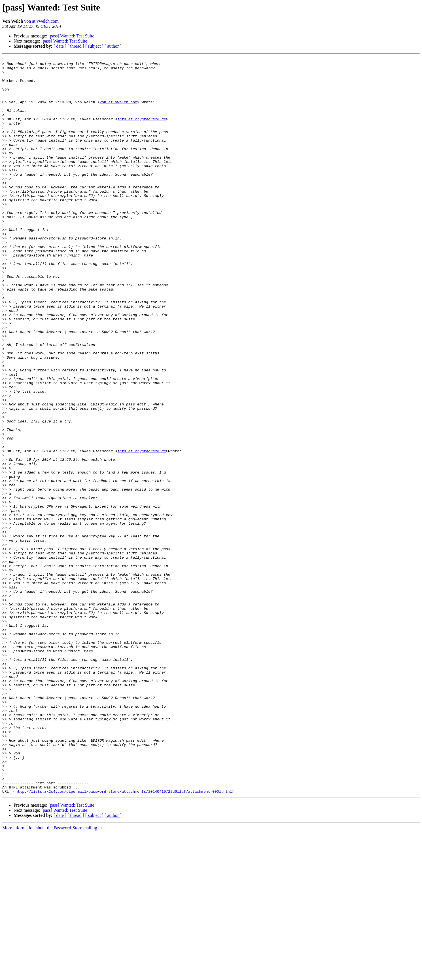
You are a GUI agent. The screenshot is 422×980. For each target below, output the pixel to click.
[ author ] (113, 46)
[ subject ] (94, 46)
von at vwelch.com (41, 21)
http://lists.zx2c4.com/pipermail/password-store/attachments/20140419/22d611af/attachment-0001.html (124, 939)
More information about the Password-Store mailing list (53, 975)
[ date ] (60, 46)
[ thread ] (76, 46)
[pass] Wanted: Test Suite (71, 36)
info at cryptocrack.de (142, 132)
